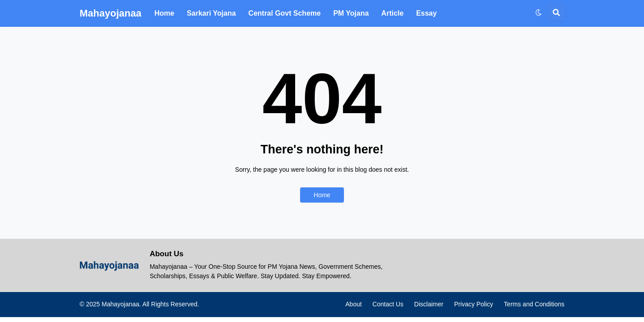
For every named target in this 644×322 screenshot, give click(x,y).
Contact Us (388, 304)
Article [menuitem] (393, 13)
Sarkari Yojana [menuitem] (212, 13)
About (354, 304)
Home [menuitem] (164, 13)
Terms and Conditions (534, 304)
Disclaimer (429, 304)
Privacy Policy (473, 304)
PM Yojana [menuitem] (351, 13)
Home (322, 195)
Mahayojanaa (110, 13)
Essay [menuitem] (426, 13)
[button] (538, 13)
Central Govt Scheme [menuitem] (284, 13)
